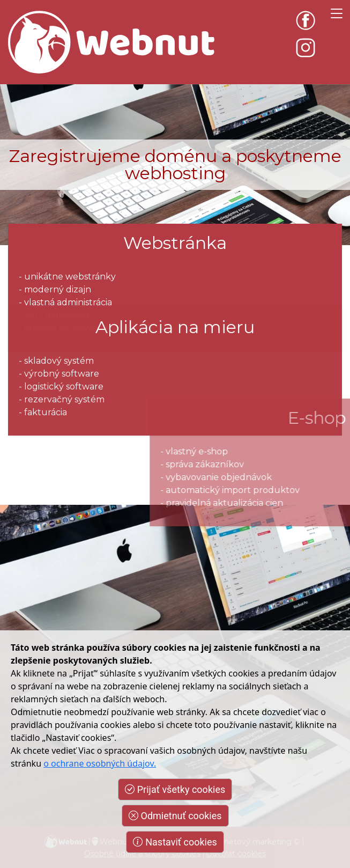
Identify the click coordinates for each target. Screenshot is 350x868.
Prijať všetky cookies (175, 789)
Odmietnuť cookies (175, 816)
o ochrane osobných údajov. (100, 763)
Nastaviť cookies (175, 842)
